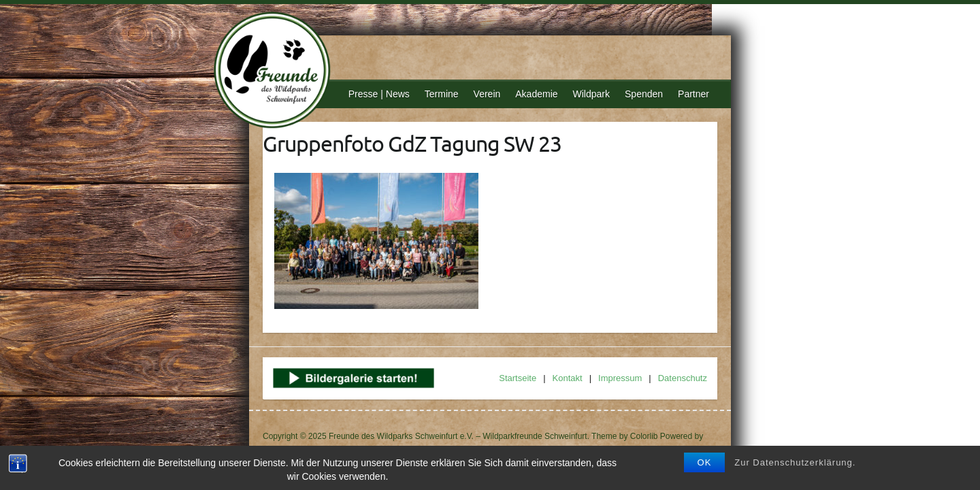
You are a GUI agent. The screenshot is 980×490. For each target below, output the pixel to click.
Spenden (644, 94)
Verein (487, 94)
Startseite (518, 378)
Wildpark (591, 94)
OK (705, 462)
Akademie (536, 94)
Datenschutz (683, 378)
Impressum (620, 378)
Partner (693, 94)
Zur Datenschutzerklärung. (795, 462)
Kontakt (568, 378)
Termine (442, 94)
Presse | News (379, 94)
